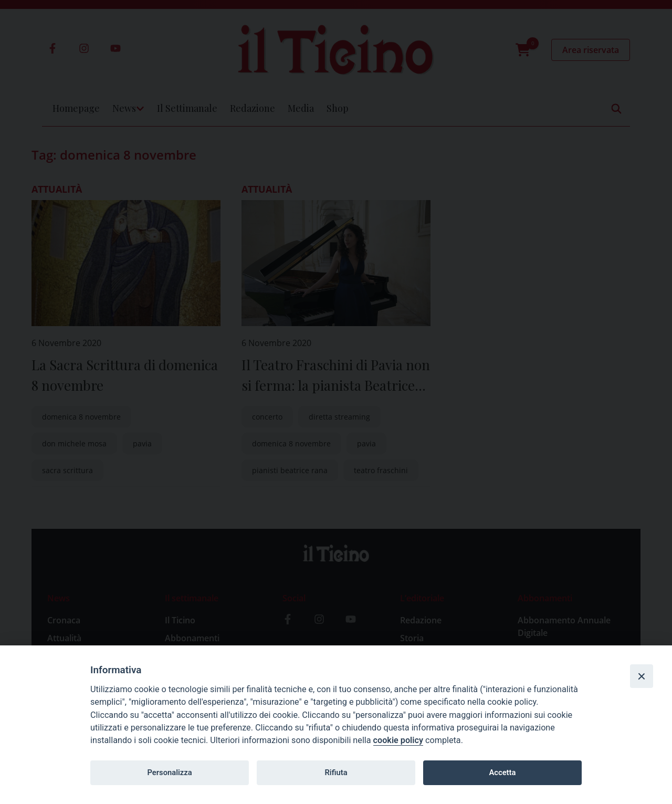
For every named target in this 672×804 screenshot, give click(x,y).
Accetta (502, 772)
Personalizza (169, 772)
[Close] (642, 676)
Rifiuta (336, 772)
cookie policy (398, 740)
